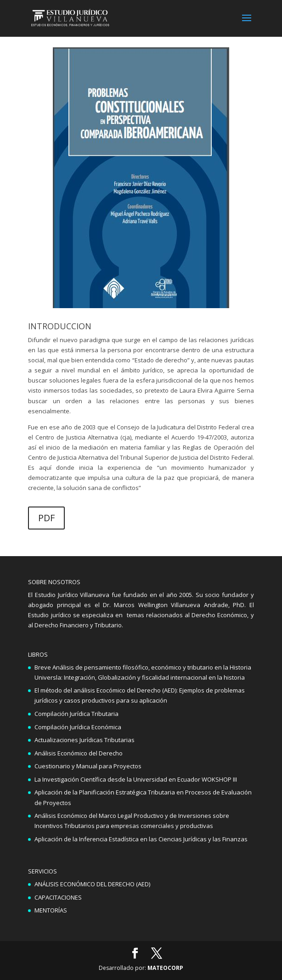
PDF (46, 518)
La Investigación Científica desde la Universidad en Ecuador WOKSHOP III (136, 779)
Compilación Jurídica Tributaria (76, 714)
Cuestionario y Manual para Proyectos (88, 766)
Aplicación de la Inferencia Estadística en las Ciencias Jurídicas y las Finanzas (141, 839)
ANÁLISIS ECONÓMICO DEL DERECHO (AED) (92, 884)
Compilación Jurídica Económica (78, 727)
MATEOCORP (165, 968)
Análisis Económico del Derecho (79, 753)
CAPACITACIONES (58, 897)
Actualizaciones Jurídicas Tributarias (85, 740)
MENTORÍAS (51, 910)
